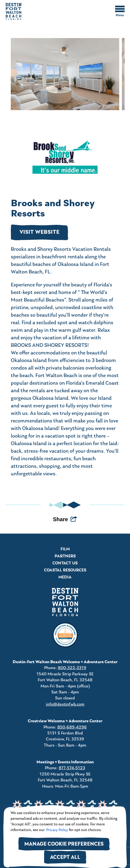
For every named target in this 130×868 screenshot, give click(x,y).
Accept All (65, 858)
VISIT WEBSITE (39, 232)
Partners (65, 556)
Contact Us (65, 563)
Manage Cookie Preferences (64, 844)
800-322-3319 (72, 668)
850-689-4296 (72, 727)
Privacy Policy (57, 830)
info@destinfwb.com (65, 704)
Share (61, 519)
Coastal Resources (65, 570)
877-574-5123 (72, 768)
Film (65, 549)
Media (65, 577)
